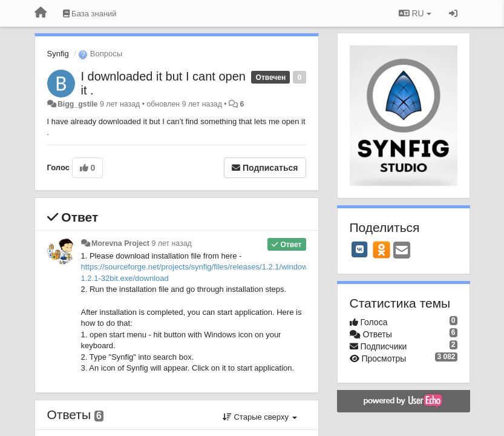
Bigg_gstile (78, 104)
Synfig (58, 54)
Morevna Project (120, 243)
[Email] (402, 251)
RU (415, 13)
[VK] (360, 249)
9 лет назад (171, 243)
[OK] (381, 249)
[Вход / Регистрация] (453, 13)
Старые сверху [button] (260, 417)
